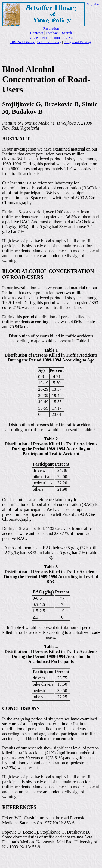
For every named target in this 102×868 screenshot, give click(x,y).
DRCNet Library (22, 42)
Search (67, 33)
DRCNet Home (40, 38)
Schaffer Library (49, 42)
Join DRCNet (64, 38)
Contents (37, 33)
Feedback (53, 33)
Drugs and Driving (77, 42)
